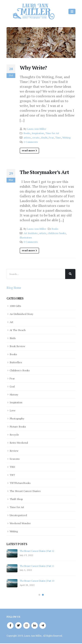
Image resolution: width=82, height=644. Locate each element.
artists (27, 138)
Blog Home (14, 288)
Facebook (10, 625)
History (14, 394)
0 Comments (31, 242)
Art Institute (31, 233)
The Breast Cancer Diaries (25, 491)
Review (14, 451)
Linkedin (35, 625)
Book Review (17, 346)
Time (58, 138)
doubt (44, 138)
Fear (51, 138)
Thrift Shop (16, 499)
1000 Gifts (15, 306)
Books (27, 133)
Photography (17, 418)
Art (11, 322)
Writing (66, 138)
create (36, 138)
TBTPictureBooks (20, 483)
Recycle (14, 434)
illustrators (26, 237)
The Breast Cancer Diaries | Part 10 (37, 581)
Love (13, 410)
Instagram (26, 625)
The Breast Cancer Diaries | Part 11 (37, 566)
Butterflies (16, 362)
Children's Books (20, 370)
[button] (39, 595)
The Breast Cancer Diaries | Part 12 (37, 551)
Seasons (15, 459)
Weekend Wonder (20, 523)
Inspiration (38, 133)
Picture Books (18, 426)
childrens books (57, 233)
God (12, 386)
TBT (12, 475)
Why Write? (33, 68)
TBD (12, 467)
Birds (13, 338)
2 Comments (31, 142)
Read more (28, 150)
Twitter (18, 625)
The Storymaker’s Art (44, 172)
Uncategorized (18, 515)
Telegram (43, 625)
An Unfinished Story (21, 314)
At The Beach (18, 330)
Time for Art (52, 133)
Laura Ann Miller (37, 129)
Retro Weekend (19, 443)
